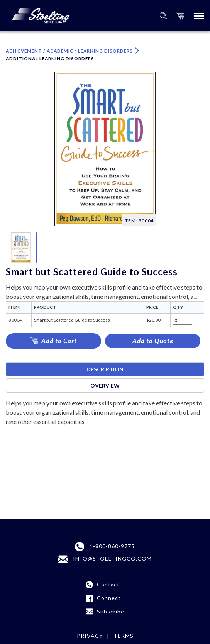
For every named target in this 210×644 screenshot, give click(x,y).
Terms (124, 636)
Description (105, 369)
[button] (180, 16)
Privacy (90, 636)
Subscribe (111, 611)
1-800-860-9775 (105, 547)
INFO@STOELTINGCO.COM (105, 559)
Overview (105, 386)
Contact (108, 584)
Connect (109, 598)
